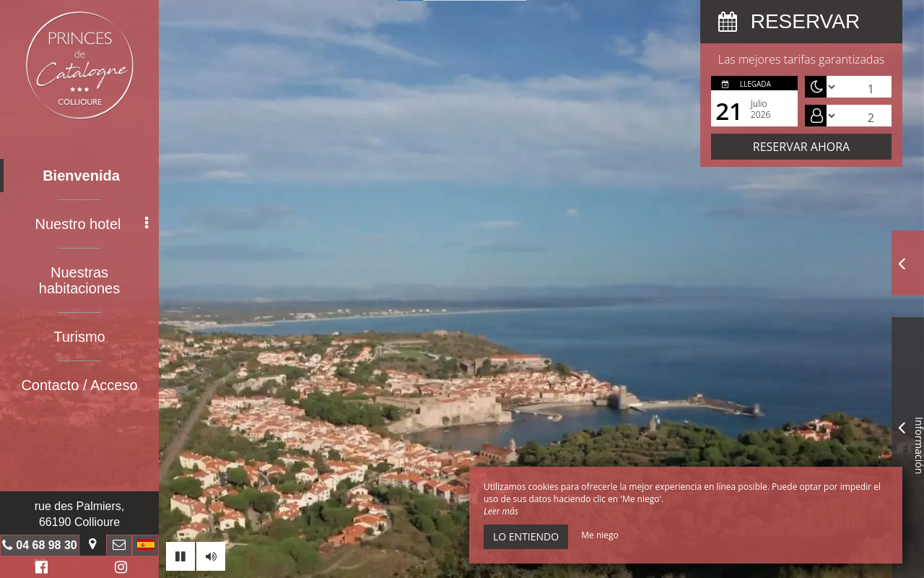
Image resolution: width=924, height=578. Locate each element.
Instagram (118, 569)
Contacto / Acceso (79, 385)
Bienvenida (81, 176)
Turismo (79, 337)
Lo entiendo (526, 536)
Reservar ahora (801, 147)
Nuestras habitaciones (79, 280)
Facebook (39, 569)
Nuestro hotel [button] (92, 224)
